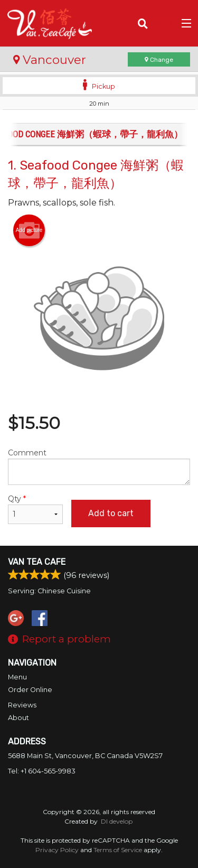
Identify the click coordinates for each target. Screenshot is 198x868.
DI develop (117, 821)
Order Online (30, 690)
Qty (35, 509)
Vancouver (50, 60)
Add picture (29, 230)
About (18, 718)
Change (159, 60)
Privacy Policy (57, 850)
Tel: (42, 771)
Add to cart (111, 513)
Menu (17, 677)
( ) (164, 23)
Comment (99, 466)
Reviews (22, 705)
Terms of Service (118, 850)
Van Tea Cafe (37, 562)
